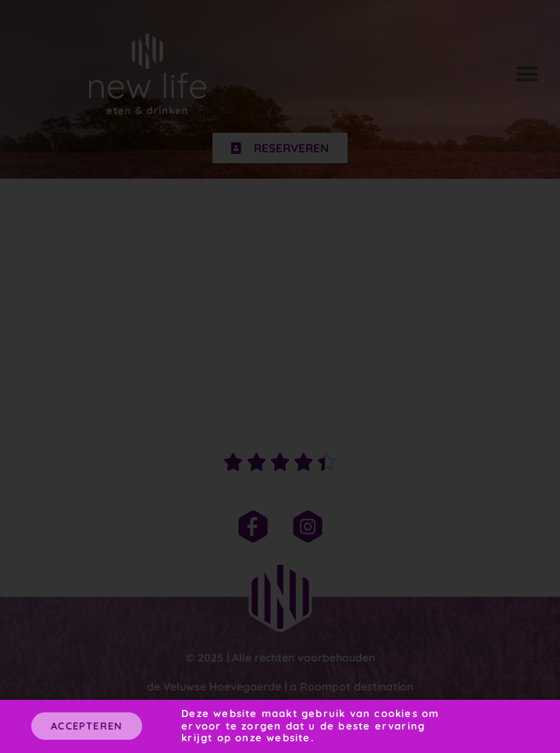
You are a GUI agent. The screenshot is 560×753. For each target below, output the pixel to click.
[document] (280, 376)
